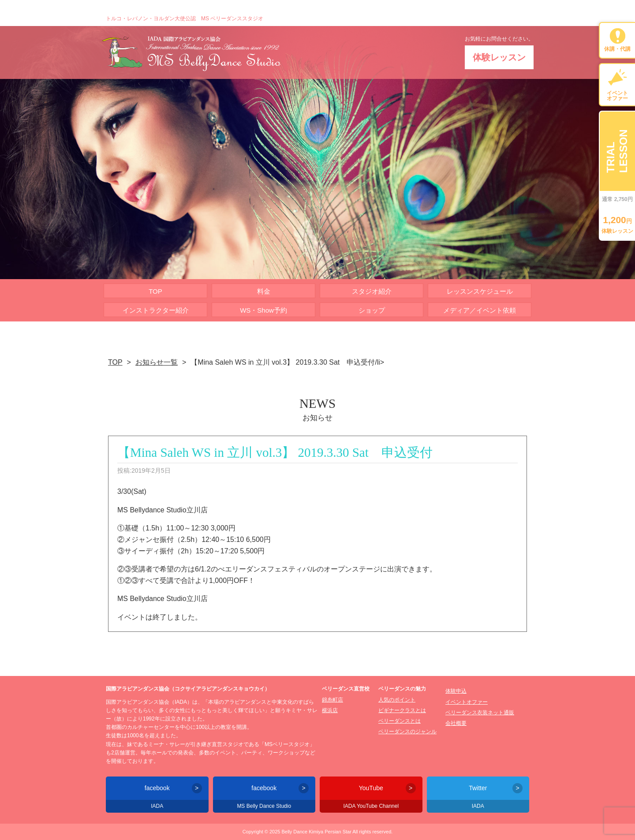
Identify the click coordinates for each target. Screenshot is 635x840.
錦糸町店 (332, 700)
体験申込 (456, 691)
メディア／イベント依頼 (480, 310)
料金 (264, 291)
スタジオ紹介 (372, 291)
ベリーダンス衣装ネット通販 (480, 713)
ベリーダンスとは (400, 721)
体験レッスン (499, 57)
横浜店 (330, 710)
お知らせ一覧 (157, 362)
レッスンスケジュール (480, 291)
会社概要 (456, 723)
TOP (155, 291)
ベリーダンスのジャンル (407, 732)
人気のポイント (397, 700)
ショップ (372, 310)
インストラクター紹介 (156, 310)
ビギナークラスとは (402, 710)
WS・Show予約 (263, 310)
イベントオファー (467, 702)
